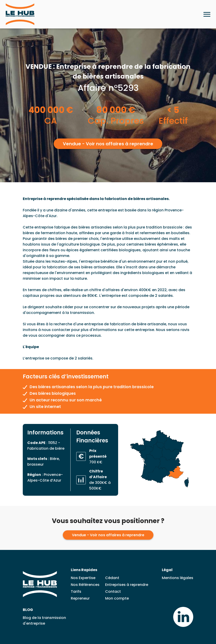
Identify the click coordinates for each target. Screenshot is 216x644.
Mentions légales (178, 578)
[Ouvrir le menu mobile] (207, 14)
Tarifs (76, 591)
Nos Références (85, 585)
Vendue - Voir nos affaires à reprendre (108, 144)
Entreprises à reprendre (127, 585)
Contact (113, 591)
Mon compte (117, 598)
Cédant (112, 578)
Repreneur (80, 598)
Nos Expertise (83, 578)
